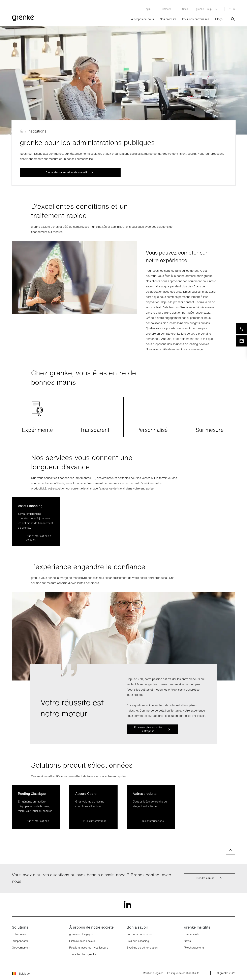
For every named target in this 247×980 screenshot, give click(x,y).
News (187, 941)
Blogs (219, 19)
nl (234, 9)
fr (229, 9)
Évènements (192, 934)
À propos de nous (142, 19)
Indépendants (20, 941)
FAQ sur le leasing (138, 941)
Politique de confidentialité (183, 973)
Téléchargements (194, 948)
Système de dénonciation (142, 948)
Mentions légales (153, 973)
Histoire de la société (82, 941)
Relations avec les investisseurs (89, 948)
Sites (185, 9)
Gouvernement (21, 948)
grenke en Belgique (81, 934)
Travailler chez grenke (83, 954)
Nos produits (168, 19)
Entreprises (19, 934)
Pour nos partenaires (196, 19)
